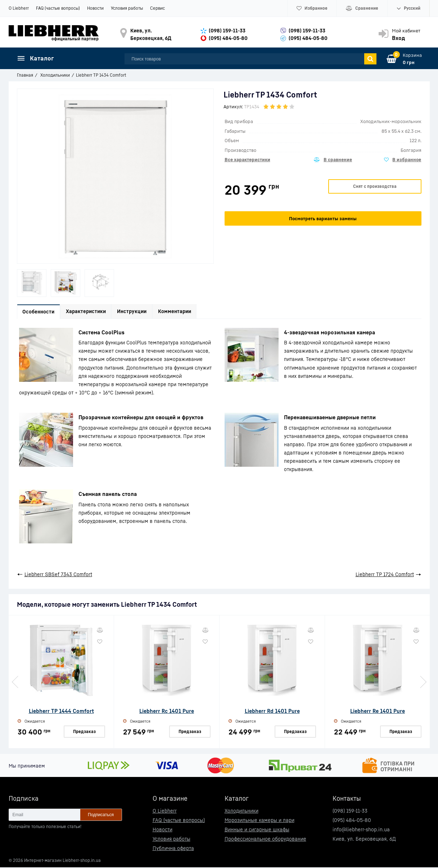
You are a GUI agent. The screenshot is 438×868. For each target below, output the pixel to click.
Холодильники (241, 811)
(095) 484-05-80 (228, 38)
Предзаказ (84, 732)
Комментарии (183, 312)
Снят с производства (375, 186)
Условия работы (127, 8)
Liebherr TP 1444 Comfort (61, 712)
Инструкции (138, 312)
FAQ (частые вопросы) (58, 8)
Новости (95, 8)
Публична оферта (173, 849)
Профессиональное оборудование (265, 839)
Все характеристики (247, 159)
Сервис (157, 8)
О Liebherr (19, 8)
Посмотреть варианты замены (323, 218)
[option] (32, 283)
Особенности (40, 312)
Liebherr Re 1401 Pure (378, 712)
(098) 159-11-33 (227, 30)
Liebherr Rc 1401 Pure (167, 712)
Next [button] (423, 683)
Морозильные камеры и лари (259, 821)
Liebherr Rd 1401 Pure (272, 712)
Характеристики (89, 312)
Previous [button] (16, 683)
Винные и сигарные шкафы (257, 830)
